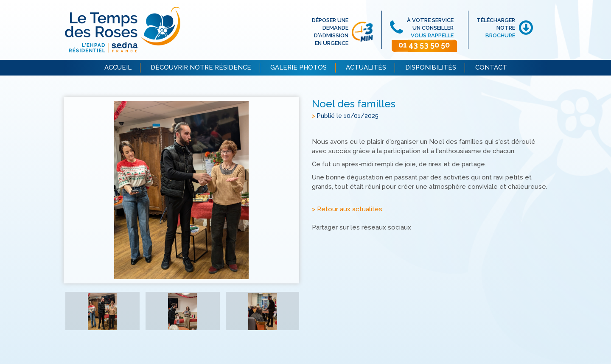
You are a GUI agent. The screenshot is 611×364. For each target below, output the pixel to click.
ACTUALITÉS (366, 67)
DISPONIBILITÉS (431, 67)
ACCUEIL (118, 67)
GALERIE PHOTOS (298, 67)
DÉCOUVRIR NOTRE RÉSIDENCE (201, 67)
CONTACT (491, 67)
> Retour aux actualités (347, 209)
